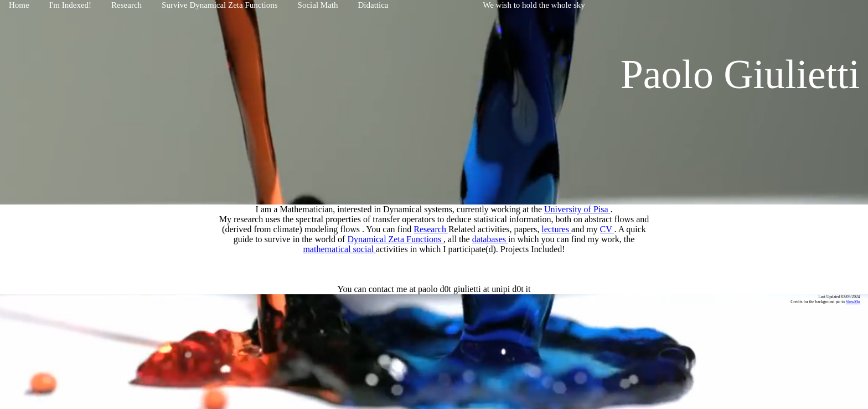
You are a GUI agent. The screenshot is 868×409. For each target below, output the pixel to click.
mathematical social (339, 249)
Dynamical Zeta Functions (395, 239)
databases (490, 239)
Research (431, 229)
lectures (556, 229)
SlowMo (853, 302)
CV (607, 229)
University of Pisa (577, 209)
